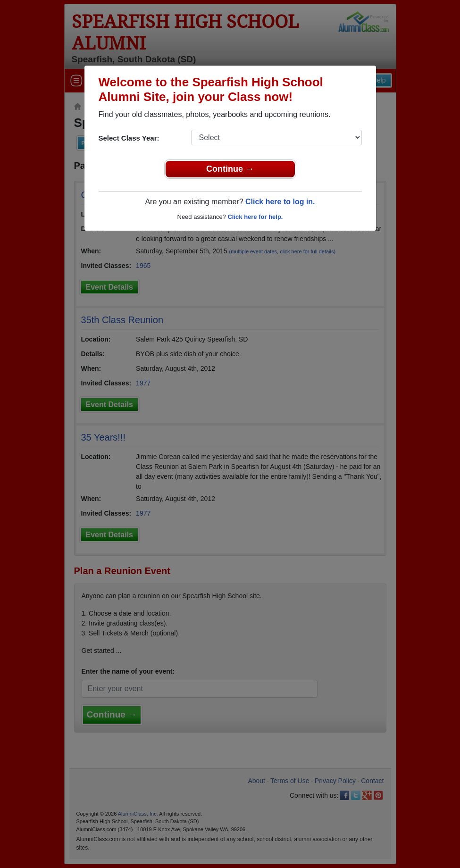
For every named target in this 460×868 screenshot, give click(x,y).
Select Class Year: (129, 138)
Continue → (230, 169)
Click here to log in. (280, 202)
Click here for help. (255, 217)
